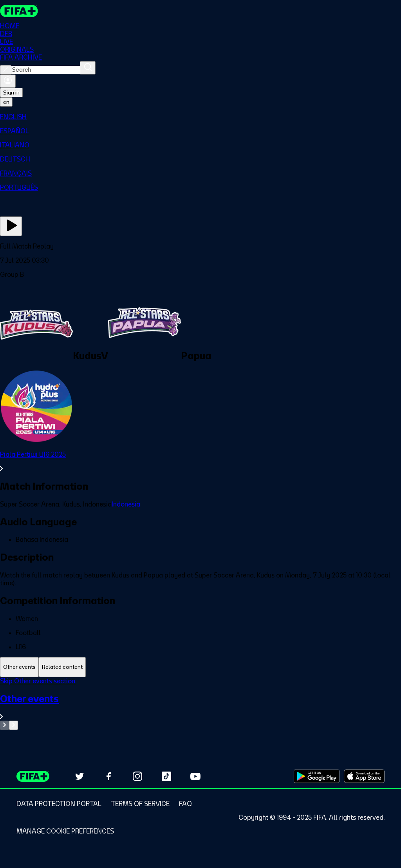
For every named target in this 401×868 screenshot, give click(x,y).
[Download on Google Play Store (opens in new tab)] (317, 776)
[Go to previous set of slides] (5, 725)
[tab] (19, 667)
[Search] (88, 68)
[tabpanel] (200, 704)
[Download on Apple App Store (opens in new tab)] (364, 776)
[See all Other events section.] (200, 707)
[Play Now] (11, 226)
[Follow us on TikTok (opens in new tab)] (166, 776)
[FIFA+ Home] (19, 11)
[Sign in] (8, 81)
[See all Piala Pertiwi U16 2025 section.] (200, 461)
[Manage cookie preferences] (65, 831)
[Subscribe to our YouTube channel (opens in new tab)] (195, 776)
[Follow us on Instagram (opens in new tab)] (137, 776)
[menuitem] (200, 117)
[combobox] (46, 70)
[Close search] (6, 70)
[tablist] (200, 667)
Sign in (11, 93)
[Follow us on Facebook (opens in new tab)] (108, 776)
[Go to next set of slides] (14, 725)
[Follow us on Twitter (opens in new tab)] (79, 776)
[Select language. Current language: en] (6, 102)
